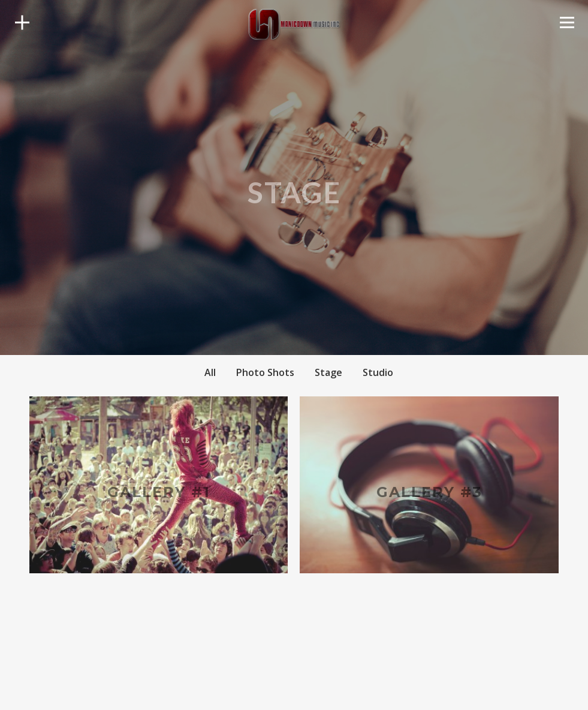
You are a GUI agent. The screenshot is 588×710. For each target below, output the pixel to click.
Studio (378, 372)
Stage (328, 372)
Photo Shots (265, 372)
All (210, 372)
